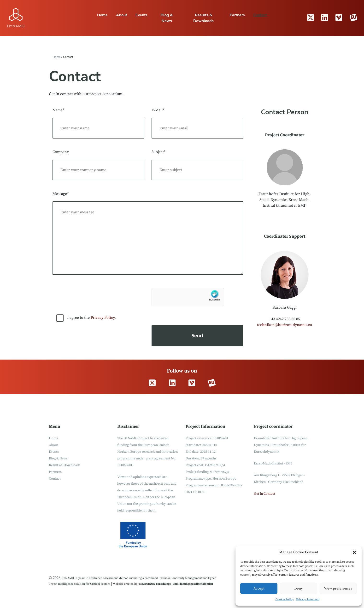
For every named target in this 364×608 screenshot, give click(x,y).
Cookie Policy (285, 599)
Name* (58, 110)
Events (141, 15)
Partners (237, 15)
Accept (259, 588)
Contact (260, 15)
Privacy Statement (308, 599)
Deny (299, 588)
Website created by (125, 584)
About (122, 15)
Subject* (159, 152)
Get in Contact (265, 494)
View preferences (338, 588)
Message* (61, 194)
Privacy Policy (103, 318)
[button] (354, 552)
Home (102, 15)
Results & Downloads (203, 18)
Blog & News (167, 18)
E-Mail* (158, 110)
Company (61, 152)
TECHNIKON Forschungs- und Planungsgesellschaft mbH (176, 584)
